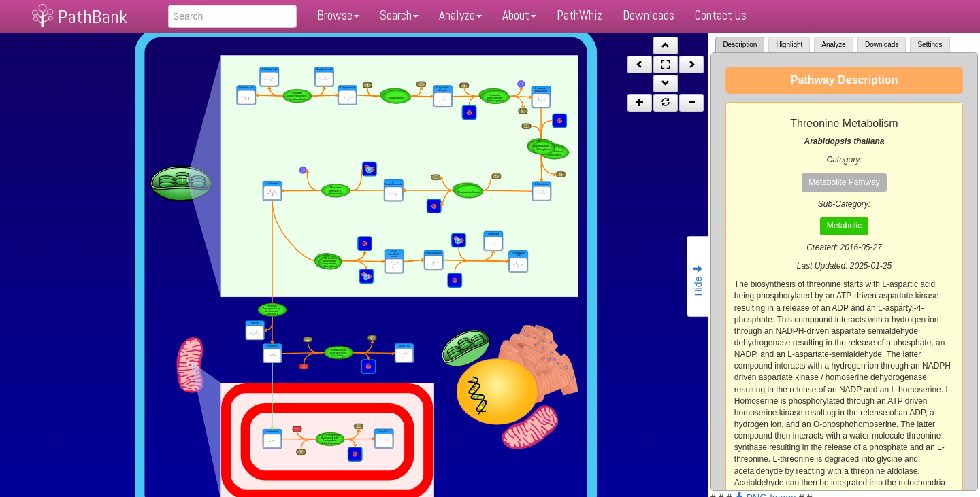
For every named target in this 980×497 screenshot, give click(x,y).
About (519, 15)
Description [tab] (740, 45)
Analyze (460, 15)
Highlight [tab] (789, 45)
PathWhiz (579, 15)
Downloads (649, 15)
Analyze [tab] (834, 45)
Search (399, 15)
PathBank (93, 17)
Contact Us (721, 15)
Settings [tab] (930, 45)
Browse (338, 15)
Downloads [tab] (882, 45)
